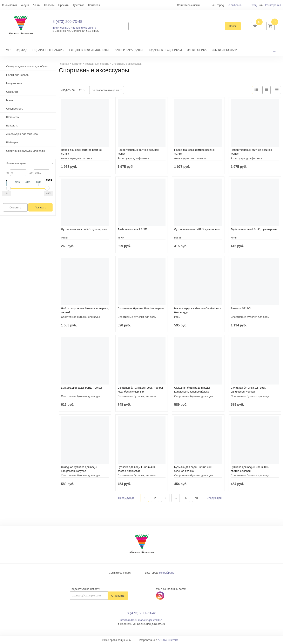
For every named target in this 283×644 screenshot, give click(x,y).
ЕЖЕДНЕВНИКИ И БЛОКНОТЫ (89, 50)
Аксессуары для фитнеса (22, 134)
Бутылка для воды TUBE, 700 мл (81, 388)
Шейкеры (12, 142)
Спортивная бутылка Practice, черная (141, 308)
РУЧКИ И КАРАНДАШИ (128, 50)
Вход (253, 5)
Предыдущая (126, 498)
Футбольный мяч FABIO (132, 229)
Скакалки (12, 92)
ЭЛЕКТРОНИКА (197, 50)
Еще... (6, 5)
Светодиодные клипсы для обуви (27, 66)
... (275, 50)
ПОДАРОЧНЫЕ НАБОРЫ (48, 50)
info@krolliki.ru (61, 28)
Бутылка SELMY (241, 308)
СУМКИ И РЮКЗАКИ (224, 50)
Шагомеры (13, 117)
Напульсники (14, 83)
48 (196, 498)
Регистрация (273, 5)
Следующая (214, 498)
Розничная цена (16, 163)
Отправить (118, 596)
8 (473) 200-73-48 (67, 22)
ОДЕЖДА (22, 50)
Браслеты (12, 126)
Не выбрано (234, 5)
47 (186, 498)
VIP (8, 50)
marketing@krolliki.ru (83, 28)
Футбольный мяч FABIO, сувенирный (84, 229)
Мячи (9, 100)
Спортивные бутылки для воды (26, 151)
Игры (177, 317)
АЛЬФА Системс (168, 640)
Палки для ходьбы (18, 75)
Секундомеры (15, 109)
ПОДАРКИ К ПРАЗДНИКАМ (165, 50)
